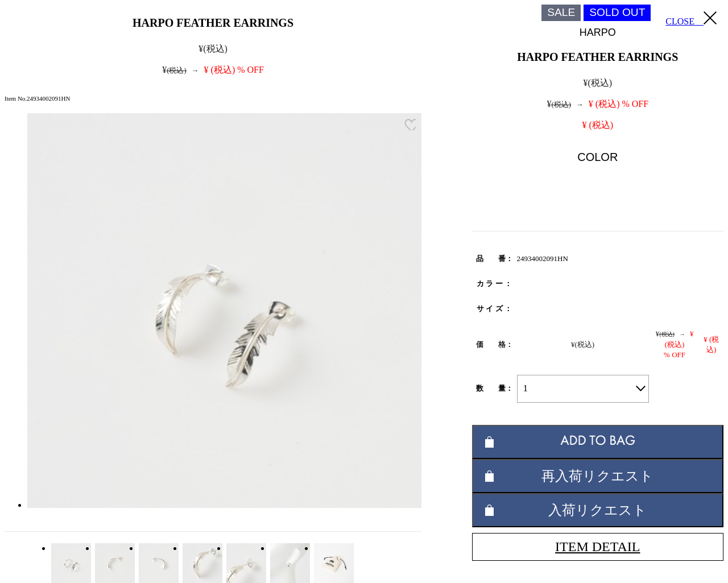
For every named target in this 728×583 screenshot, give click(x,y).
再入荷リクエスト (597, 476)
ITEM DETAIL (597, 547)
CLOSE (691, 19)
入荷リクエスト (597, 510)
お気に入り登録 (410, 125)
